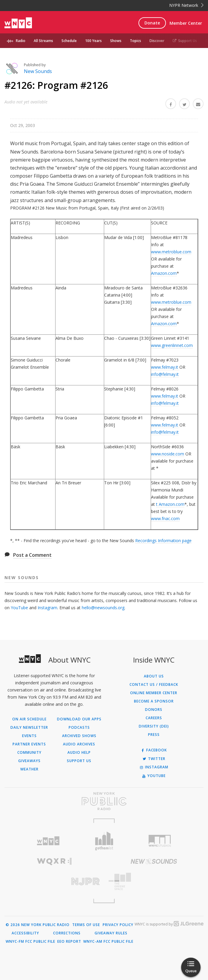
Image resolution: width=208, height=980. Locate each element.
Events (29, 736)
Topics (135, 41)
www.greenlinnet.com (172, 345)
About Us (154, 676)
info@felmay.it (165, 374)
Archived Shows (79, 736)
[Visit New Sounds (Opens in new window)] (154, 861)
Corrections (67, 933)
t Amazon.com (170, 504)
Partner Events (29, 744)
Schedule (69, 41)
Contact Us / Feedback (154, 685)
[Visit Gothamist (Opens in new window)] (104, 841)
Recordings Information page (163, 541)
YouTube (19, 608)
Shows (116, 41)
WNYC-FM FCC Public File (30, 942)
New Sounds (38, 71)
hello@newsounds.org (103, 608)
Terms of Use (86, 925)
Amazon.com (164, 273)
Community (29, 753)
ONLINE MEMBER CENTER (154, 693)
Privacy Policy (118, 925)
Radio (21, 41)
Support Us (185, 41)
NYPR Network (186, 5)
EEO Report (69, 942)
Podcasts (79, 728)
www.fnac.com (165, 518)
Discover (157, 41)
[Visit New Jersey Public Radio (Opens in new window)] (54, 881)
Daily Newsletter (29, 728)
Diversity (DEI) (154, 726)
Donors (154, 710)
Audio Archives (79, 744)
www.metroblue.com (171, 252)
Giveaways (29, 761)
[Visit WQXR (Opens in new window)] (54, 862)
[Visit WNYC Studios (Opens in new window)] (160, 841)
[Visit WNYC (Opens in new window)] (48, 841)
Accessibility (25, 933)
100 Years (93, 41)
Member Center (186, 23)
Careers (154, 718)
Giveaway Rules (111, 933)
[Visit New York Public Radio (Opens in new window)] (104, 801)
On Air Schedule (29, 719)
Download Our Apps (79, 719)
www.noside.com (168, 454)
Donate (152, 23)
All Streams (43, 41)
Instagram (47, 608)
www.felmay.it (165, 367)
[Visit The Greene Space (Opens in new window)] (154, 881)
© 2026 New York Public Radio (38, 925)
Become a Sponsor (154, 701)
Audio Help (79, 753)
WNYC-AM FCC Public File (108, 942)
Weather (29, 769)
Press (154, 735)
